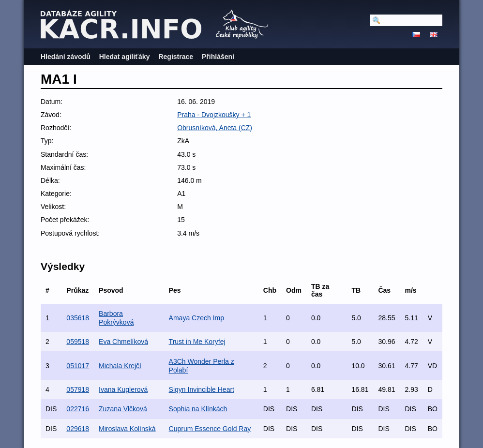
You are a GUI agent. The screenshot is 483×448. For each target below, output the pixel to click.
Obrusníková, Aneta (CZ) (215, 128)
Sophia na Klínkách (198, 409)
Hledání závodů (66, 57)
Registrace (176, 57)
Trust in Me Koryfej (197, 342)
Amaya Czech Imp (196, 318)
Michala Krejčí (120, 366)
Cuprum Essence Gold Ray (210, 429)
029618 (78, 429)
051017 (78, 366)
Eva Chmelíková (123, 342)
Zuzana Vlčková (123, 409)
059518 (78, 342)
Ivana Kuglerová (123, 389)
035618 (78, 318)
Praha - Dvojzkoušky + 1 (214, 115)
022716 (78, 409)
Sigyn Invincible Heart (202, 389)
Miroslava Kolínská (127, 429)
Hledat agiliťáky (125, 57)
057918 (78, 389)
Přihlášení (218, 57)
